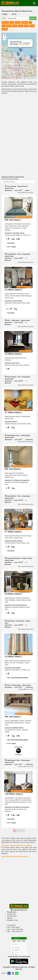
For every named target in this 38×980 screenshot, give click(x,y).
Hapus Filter (12, 29)
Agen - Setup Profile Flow (15, 929)
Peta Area (21, 193)
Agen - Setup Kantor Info (15, 931)
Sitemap (10, 918)
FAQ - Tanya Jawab (13, 927)
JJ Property (18, 747)
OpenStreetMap (32, 78)
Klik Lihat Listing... (24, 45)
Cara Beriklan (11, 925)
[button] (18, 54)
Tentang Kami (11, 914)
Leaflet (24, 78)
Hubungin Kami (12, 916)
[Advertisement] (19, 116)
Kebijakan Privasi (13, 920)
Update (33, 18)
